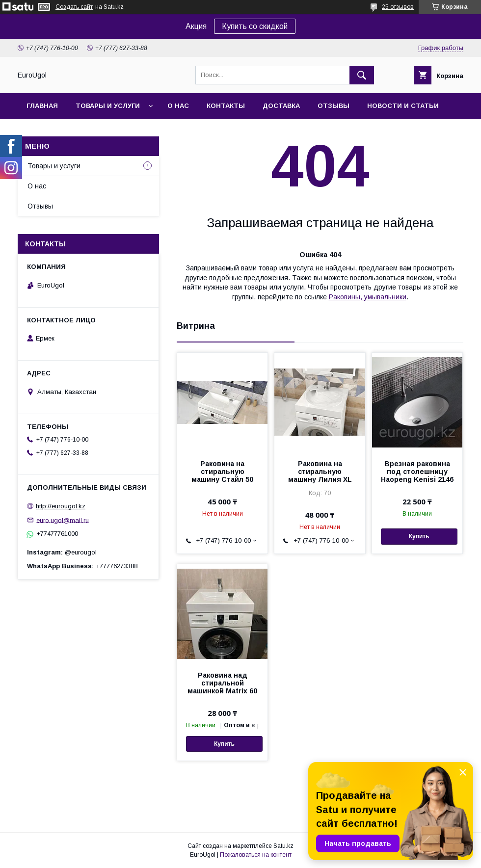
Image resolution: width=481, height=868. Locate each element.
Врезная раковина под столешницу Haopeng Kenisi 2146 (417, 472)
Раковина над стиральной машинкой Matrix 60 (222, 683)
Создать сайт (74, 7)
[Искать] (362, 75)
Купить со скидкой (255, 26)
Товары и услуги (108, 106)
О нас (178, 106)
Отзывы (334, 106)
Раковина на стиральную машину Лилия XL (320, 472)
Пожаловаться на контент (256, 855)
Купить (419, 536)
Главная (42, 106)
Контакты (226, 106)
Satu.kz (283, 846)
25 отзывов (398, 7)
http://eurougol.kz (61, 506)
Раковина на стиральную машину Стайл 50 (222, 472)
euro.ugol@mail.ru (63, 520)
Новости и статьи (403, 106)
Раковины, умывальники (368, 297)
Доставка (281, 106)
